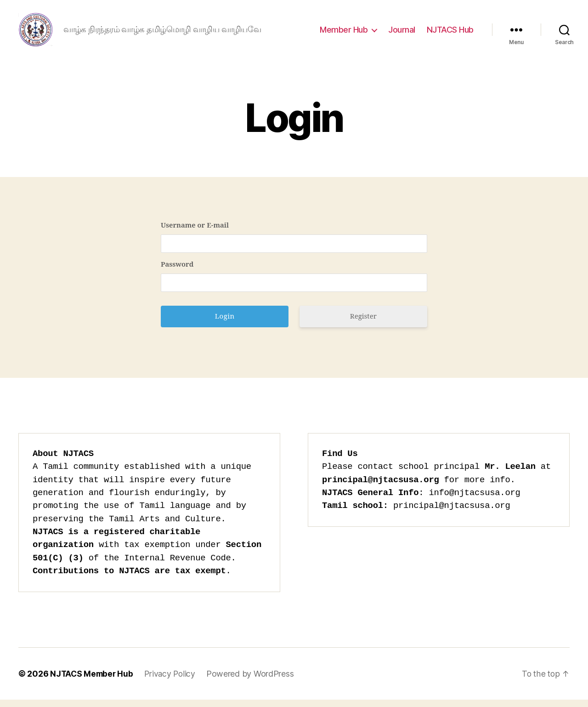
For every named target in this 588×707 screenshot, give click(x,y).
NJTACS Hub (450, 33)
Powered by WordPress (254, 681)
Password (177, 272)
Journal (402, 33)
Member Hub (344, 33)
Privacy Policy (173, 681)
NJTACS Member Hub (93, 681)
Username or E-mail (195, 233)
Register (363, 324)
